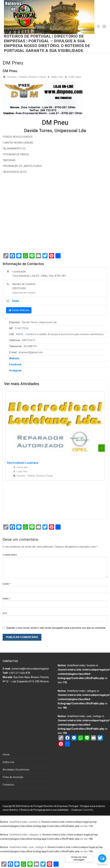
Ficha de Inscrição (13, 777)
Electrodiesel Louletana (23, 463)
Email (7, 599)
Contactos (8, 785)
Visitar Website (19, 310)
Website (14, 358)
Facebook (15, 364)
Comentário (10, 555)
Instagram (15, 370)
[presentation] (102, 448)
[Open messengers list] (102, 858)
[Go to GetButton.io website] (102, 865)
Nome (7, 584)
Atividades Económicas (16, 770)
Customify (88, 810)
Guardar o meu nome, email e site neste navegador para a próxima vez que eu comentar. (56, 628)
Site (5, 613)
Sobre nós (8, 762)
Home (6, 755)
